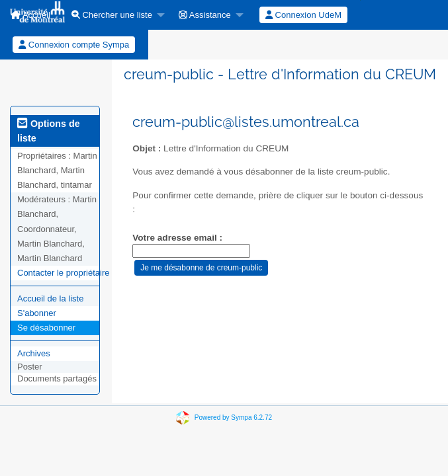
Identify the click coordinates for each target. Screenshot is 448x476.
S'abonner (37, 313)
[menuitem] (114, 15)
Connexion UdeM (303, 15)
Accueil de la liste (50, 298)
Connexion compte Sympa (74, 45)
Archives (34, 353)
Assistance (205, 15)
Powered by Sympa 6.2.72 (233, 417)
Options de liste (49, 131)
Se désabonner (46, 328)
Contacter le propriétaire (63, 273)
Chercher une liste (112, 15)
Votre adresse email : (177, 238)
